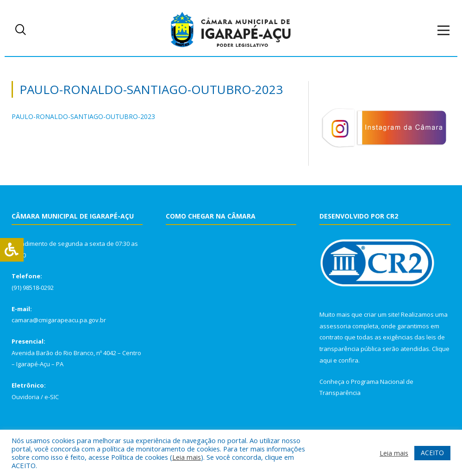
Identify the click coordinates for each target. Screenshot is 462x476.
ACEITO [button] (432, 453)
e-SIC (52, 397)
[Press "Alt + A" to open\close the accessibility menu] (12, 250)
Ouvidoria (25, 397)
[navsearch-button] (21, 30)
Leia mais (187, 457)
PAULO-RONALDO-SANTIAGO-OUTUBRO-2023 (83, 116)
